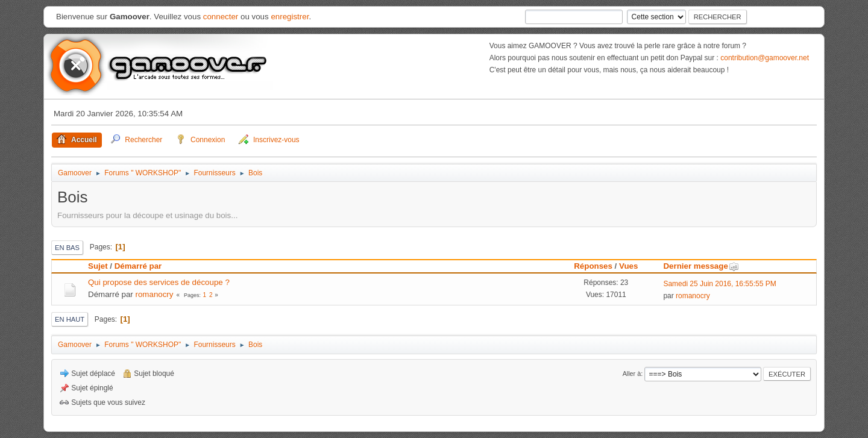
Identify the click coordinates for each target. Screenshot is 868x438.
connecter (221, 17)
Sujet (98, 266)
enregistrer (290, 17)
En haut (70, 319)
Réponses (593, 266)
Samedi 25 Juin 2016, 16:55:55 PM (719, 284)
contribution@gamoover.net (765, 58)
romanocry (155, 294)
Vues (628, 266)
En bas (67, 248)
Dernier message (701, 266)
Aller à (632, 374)
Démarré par (138, 266)
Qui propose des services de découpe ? (159, 282)
